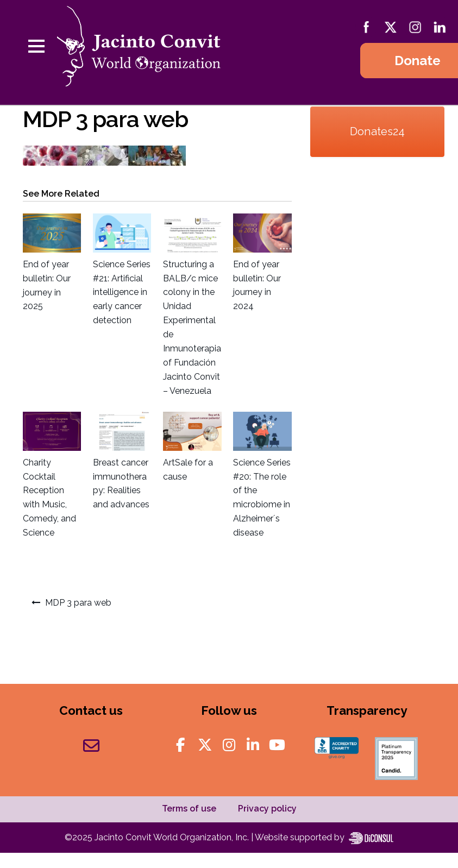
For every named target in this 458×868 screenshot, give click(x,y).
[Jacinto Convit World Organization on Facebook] (181, 745)
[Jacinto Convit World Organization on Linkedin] (253, 745)
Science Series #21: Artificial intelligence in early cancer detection (122, 293)
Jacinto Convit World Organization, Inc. (173, 837)
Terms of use (189, 809)
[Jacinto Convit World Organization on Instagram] (229, 745)
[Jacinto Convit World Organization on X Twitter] (205, 745)
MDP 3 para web (78, 603)
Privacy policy (267, 809)
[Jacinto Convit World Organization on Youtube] (277, 745)
